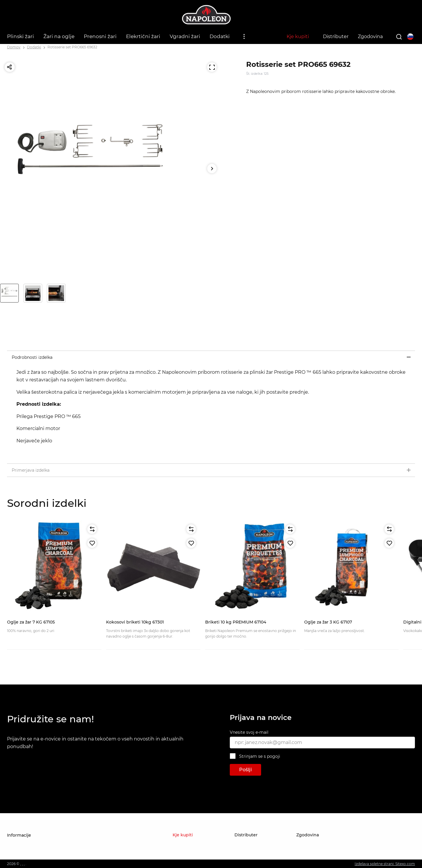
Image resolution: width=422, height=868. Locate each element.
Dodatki (220, 36)
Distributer (336, 36)
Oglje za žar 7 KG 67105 (31, 622)
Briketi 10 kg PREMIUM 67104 (236, 622)
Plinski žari (21, 36)
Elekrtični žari (143, 36)
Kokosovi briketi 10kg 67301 (135, 622)
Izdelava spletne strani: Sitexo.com (385, 864)
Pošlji (245, 770)
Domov (14, 47)
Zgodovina (370, 36)
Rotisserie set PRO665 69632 (72, 47)
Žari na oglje (59, 36)
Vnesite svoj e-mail (249, 732)
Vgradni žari (185, 36)
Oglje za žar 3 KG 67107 (328, 622)
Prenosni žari (100, 36)
